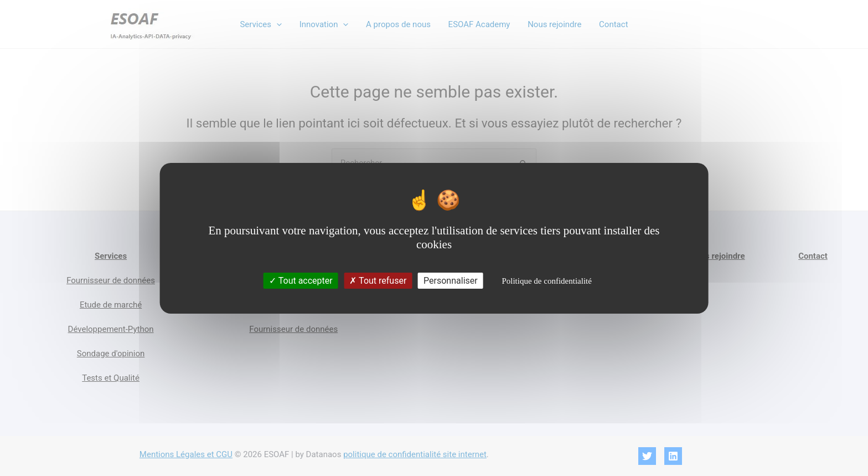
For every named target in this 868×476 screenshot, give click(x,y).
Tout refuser (378, 281)
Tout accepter (301, 281)
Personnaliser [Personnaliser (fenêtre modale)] (451, 281)
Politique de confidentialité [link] (546, 281)
